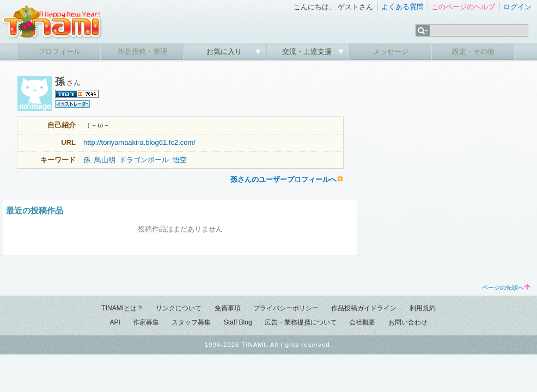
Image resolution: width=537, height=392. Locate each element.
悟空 (180, 160)
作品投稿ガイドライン (364, 308)
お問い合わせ (408, 322)
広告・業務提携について (301, 322)
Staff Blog (238, 322)
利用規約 (423, 308)
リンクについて (179, 308)
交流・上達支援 (308, 51)
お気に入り (225, 51)
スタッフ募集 (191, 322)
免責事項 (228, 308)
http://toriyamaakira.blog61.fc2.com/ (139, 142)
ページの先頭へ (506, 287)
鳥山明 (105, 160)
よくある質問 (402, 7)
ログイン (517, 7)
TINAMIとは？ (122, 308)
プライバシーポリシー (286, 308)
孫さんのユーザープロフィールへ (283, 179)
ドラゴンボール (144, 160)
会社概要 (362, 322)
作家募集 (146, 322)
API (115, 322)
